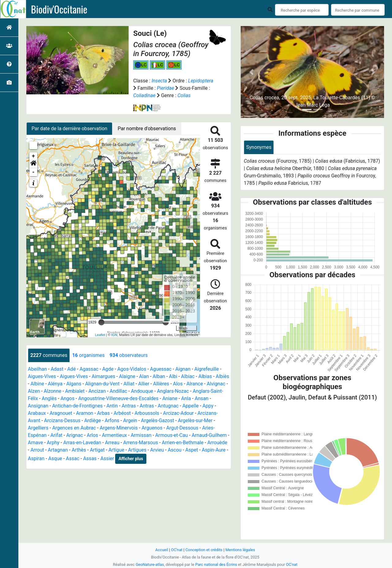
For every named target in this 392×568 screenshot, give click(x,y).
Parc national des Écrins (216, 564)
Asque (55, 458)
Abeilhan (37, 369)
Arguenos (152, 428)
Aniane (170, 398)
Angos (68, 398)
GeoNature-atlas (150, 564)
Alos (178, 384)
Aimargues (103, 376)
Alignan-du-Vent (102, 384)
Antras (129, 406)
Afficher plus (131, 459)
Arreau (112, 443)
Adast (57, 369)
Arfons (112, 420)
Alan (144, 376)
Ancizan (97, 391)
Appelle (191, 406)
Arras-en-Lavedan (82, 443)
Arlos (92, 435)
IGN (114, 335)
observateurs (129, 355)
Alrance (195, 384)
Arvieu (157, 450)
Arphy (53, 443)
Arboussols (147, 413)
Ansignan (38, 406)
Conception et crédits (204, 550)
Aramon (85, 413)
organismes (89, 355)
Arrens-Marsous (141, 443)
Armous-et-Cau (172, 435)
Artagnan (58, 450)
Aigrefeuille (207, 369)
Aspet (192, 450)
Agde (108, 369)
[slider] (101, 322)
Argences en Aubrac (74, 428)
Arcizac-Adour (178, 413)
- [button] (34, 172)
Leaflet (100, 335)
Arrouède (217, 443)
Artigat (97, 450)
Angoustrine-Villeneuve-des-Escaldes (119, 398)
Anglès (49, 398)
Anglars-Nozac (173, 391)
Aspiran (36, 458)
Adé (71, 369)
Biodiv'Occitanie (59, 9)
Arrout (37, 450)
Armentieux (115, 435)
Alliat (129, 384)
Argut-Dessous (182, 428)
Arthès (79, 450)
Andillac (118, 391)
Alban (159, 376)
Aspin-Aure (214, 450)
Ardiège (93, 420)
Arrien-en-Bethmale (183, 443)
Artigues (137, 450)
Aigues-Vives (42, 376)
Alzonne (53, 391)
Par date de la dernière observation (69, 129)
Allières (161, 384)
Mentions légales (240, 550)
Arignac (75, 435)
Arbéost (122, 413)
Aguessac (161, 369)
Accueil (162, 550)
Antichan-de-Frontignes (77, 406)
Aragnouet (61, 413)
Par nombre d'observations (147, 129)
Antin (112, 406)
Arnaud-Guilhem (209, 435)
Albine (37, 384)
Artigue (116, 450)
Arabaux (37, 413)
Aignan (183, 369)
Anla (186, 398)
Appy (208, 406)
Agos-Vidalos (132, 369)
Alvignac (216, 384)
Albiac (188, 376)
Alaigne (127, 376)
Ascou (175, 450)
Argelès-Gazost (157, 420)
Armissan (141, 435)
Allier (144, 384)
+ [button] (34, 156)
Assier (107, 458)
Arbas (104, 413)
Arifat (57, 435)
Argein (130, 420)
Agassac (89, 369)
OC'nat (177, 550)
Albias (205, 376)
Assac (73, 458)
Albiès (222, 376)
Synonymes (259, 147)
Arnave (35, 443)
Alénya (55, 384)
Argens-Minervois (119, 428)
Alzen (34, 391)
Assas (90, 458)
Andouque (142, 391)
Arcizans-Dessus (62, 420)
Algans (74, 384)
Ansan (202, 398)
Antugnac (168, 406)
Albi (173, 376)
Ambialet (75, 391)
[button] (33, 164)
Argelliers (38, 428)
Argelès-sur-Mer (195, 420)
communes (49, 355)
